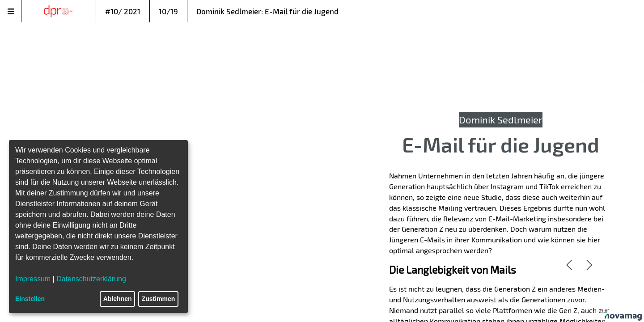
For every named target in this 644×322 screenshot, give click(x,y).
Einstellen (30, 299)
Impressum (33, 279)
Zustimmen (159, 299)
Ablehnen (118, 299)
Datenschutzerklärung (91, 279)
